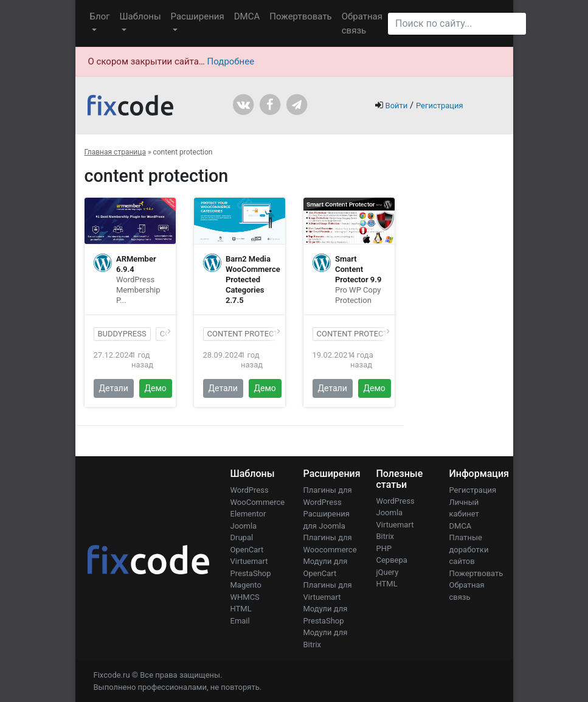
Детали (114, 388)
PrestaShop (251, 573)
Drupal (242, 537)
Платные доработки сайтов (469, 549)
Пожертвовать (301, 16)
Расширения (198, 16)
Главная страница (115, 152)
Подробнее (231, 61)
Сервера (392, 560)
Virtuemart (249, 561)
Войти (397, 106)
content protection (250, 334)
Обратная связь (362, 23)
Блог (100, 16)
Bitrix (386, 536)
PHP (384, 548)
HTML (241, 609)
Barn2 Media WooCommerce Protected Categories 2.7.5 (253, 280)
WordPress (250, 490)
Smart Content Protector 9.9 (358, 269)
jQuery (388, 572)
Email (240, 621)
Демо (156, 388)
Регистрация (440, 106)
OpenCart (247, 550)
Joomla (244, 526)
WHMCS (245, 597)
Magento (246, 585)
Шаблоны (140, 16)
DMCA (247, 16)
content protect (353, 334)
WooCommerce (258, 502)
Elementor (248, 514)
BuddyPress (122, 334)
